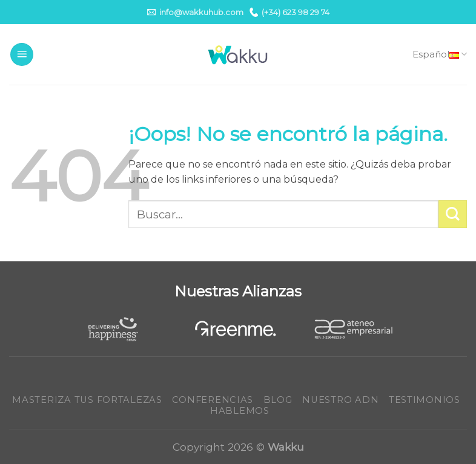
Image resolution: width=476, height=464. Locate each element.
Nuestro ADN (340, 400)
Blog (278, 400)
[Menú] (22, 55)
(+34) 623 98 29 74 (289, 12)
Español (440, 54)
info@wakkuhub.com (195, 12)
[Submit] (453, 214)
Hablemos (240, 411)
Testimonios (425, 400)
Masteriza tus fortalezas (87, 400)
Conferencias (213, 400)
